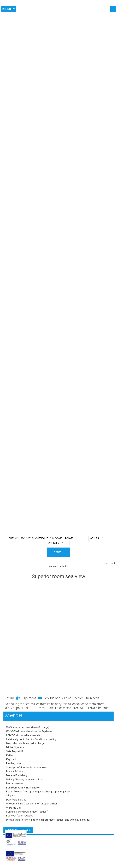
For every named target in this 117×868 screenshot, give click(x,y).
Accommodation (59, 566)
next (113, 563)
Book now (8, 9)
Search (58, 552)
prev (107, 563)
